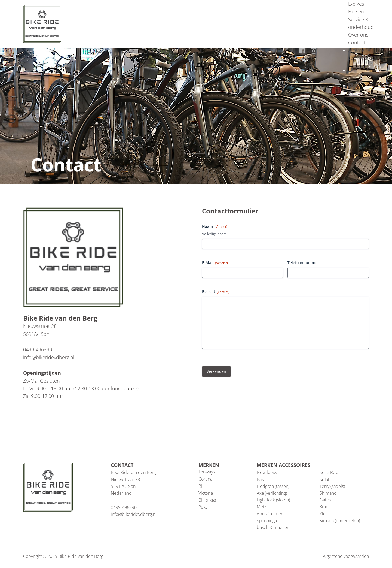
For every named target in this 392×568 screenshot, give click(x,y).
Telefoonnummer (303, 263)
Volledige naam (214, 234)
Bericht (216, 291)
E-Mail (215, 263)
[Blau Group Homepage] (42, 23)
